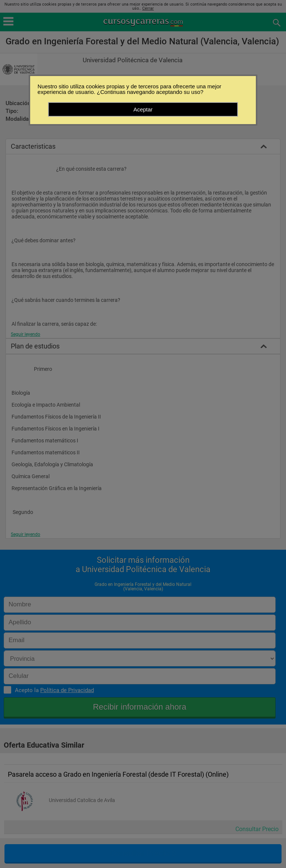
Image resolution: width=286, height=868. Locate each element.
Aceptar (143, 109)
